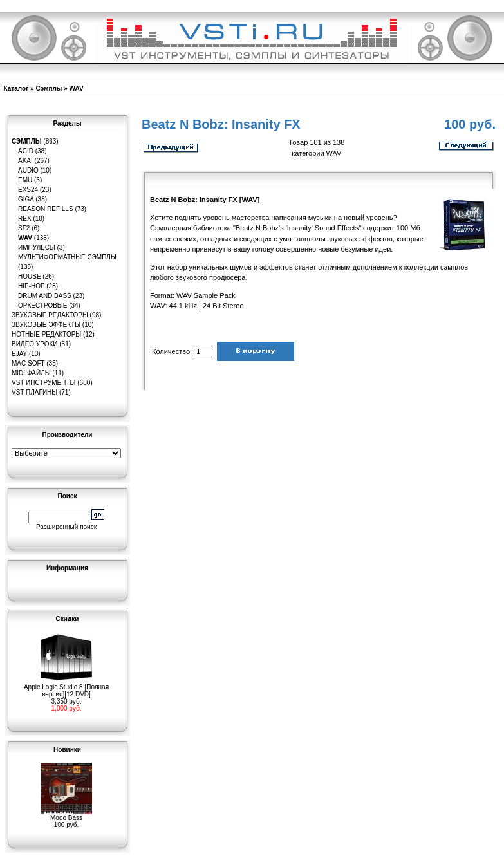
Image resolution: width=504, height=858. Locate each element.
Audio (28, 170)
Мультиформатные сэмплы (67, 257)
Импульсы (37, 247)
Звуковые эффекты (46, 325)
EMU (25, 180)
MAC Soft (28, 363)
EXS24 (28, 190)
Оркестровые (42, 305)
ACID (26, 151)
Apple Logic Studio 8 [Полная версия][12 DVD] (66, 688)
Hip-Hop (32, 286)
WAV (77, 89)
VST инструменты (43, 383)
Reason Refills (46, 209)
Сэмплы (49, 89)
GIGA (26, 199)
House (30, 276)
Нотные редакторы (46, 334)
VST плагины (34, 392)
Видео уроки (34, 344)
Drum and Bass (45, 296)
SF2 (24, 228)
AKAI (25, 161)
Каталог (16, 89)
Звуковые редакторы (50, 315)
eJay (19, 354)
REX (25, 219)
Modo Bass (66, 815)
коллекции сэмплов (436, 267)
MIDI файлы (31, 373)
